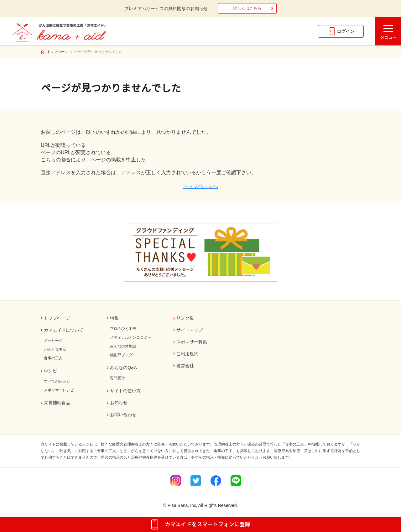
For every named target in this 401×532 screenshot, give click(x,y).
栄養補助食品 (57, 403)
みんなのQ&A (123, 368)
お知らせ (119, 403)
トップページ (57, 52)
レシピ (50, 371)
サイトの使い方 (125, 391)
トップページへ (200, 186)
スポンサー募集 (192, 342)
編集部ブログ (121, 355)
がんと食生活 (55, 349)
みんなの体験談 (123, 346)
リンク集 (185, 318)
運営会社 (185, 366)
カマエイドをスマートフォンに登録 (207, 524)
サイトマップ (190, 330)
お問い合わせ (123, 415)
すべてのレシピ (57, 381)
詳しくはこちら (247, 8)
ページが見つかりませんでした (98, 52)
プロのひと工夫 (123, 329)
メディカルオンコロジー (131, 337)
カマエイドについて (64, 330)
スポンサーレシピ (59, 390)
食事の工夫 (53, 358)
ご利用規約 (187, 354)
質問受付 (117, 378)
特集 (114, 318)
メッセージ (53, 341)
